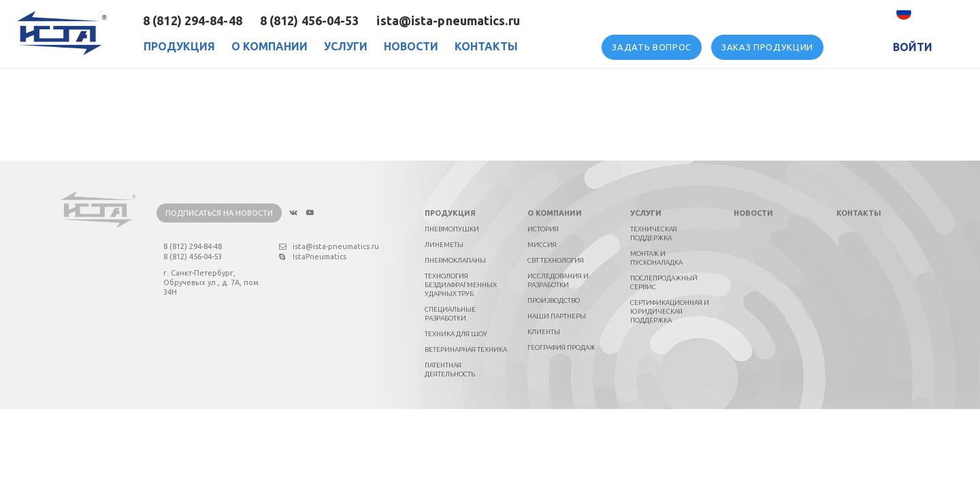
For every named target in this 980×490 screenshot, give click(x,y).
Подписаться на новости (219, 213)
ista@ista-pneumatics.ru (448, 20)
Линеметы (444, 245)
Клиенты (544, 332)
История (543, 229)
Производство (554, 300)
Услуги (346, 46)
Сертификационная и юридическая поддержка (670, 311)
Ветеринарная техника (466, 349)
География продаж (561, 347)
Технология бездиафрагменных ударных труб (461, 285)
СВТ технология (556, 260)
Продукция (179, 46)
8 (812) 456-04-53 (310, 20)
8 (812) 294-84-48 (193, 20)
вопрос (652, 47)
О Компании (269, 46)
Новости (411, 46)
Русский (934, 13)
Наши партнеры (557, 316)
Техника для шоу (456, 334)
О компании (555, 213)
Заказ (767, 47)
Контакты (486, 46)
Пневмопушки (452, 229)
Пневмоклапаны (455, 260)
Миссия (542, 245)
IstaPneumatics (313, 257)
